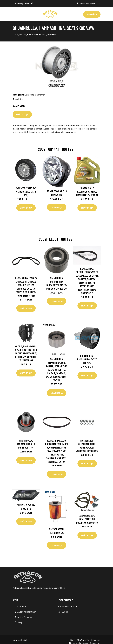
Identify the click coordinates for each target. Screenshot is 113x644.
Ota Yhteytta (83, 640)
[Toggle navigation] (16, 14)
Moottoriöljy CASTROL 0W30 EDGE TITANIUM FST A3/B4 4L (87, 192)
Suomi (82, 3)
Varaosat (29, 95)
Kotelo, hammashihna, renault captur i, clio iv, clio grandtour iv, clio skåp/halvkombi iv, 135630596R (26, 353)
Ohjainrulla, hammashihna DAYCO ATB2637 (87, 359)
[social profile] (32, 3)
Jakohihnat (40, 95)
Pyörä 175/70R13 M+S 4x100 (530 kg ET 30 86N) (26, 192)
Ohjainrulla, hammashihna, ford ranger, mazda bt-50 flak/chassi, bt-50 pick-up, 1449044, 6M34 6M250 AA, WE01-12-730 (57, 370)
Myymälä (92, 14)
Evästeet (95, 640)
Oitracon (22, 606)
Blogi (20, 622)
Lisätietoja (22, 114)
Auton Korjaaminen (27, 612)
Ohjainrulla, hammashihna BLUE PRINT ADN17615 (26, 444)
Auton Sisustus (25, 617)
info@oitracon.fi (93, 3)
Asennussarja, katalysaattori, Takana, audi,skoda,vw (87, 519)
